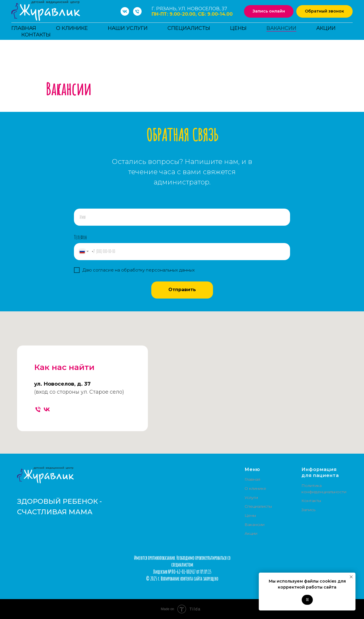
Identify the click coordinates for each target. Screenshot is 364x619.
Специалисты (189, 28)
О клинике (72, 28)
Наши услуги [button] (128, 28)
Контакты (36, 35)
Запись (308, 510)
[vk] (125, 11)
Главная (24, 28)
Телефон (80, 237)
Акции (326, 28)
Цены (238, 28)
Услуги (251, 497)
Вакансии (281, 28)
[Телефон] (137, 11)
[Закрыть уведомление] (351, 577)
